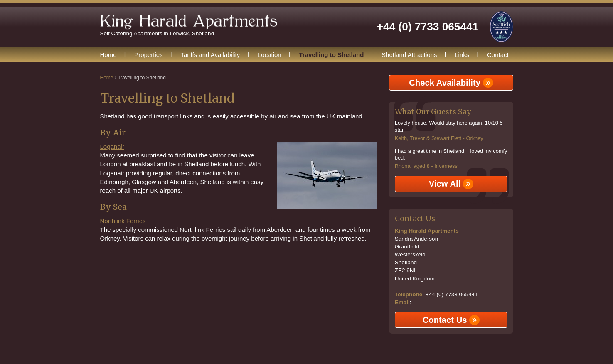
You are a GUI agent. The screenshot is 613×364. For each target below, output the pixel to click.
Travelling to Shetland (331, 55)
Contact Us (451, 320)
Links (462, 55)
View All (451, 184)
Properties (148, 55)
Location (270, 55)
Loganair (112, 146)
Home (108, 55)
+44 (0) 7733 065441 (428, 27)
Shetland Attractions (409, 55)
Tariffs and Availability (210, 55)
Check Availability (451, 83)
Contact (498, 55)
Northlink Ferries (123, 221)
